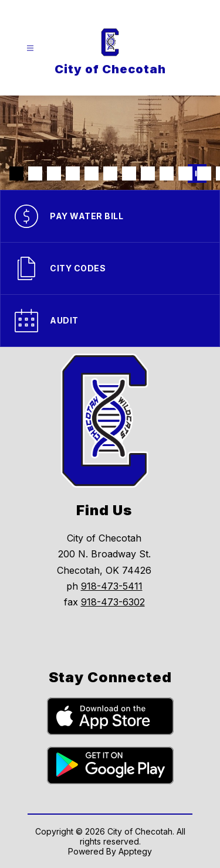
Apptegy (135, 851)
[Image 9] (167, 173)
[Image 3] (54, 173)
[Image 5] (92, 173)
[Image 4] (73, 173)
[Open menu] (30, 48)
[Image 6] (110, 173)
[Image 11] (204, 173)
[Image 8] (148, 173)
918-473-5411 (112, 586)
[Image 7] (129, 173)
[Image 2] (35, 173)
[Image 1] (16, 173)
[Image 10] (185, 173)
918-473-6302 (113, 602)
